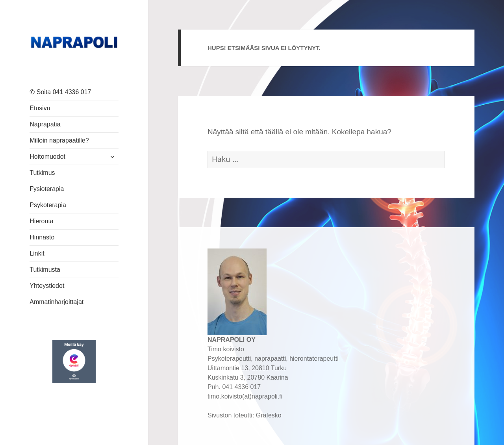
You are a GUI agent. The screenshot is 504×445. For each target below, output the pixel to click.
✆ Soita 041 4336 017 (60, 92)
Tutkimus (42, 173)
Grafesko (269, 415)
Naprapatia (45, 124)
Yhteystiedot (47, 286)
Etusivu (40, 108)
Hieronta (41, 221)
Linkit (37, 253)
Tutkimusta (45, 270)
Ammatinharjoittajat (57, 302)
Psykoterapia (48, 205)
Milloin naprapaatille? (59, 140)
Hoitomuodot (47, 157)
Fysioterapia (47, 189)
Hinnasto (42, 237)
